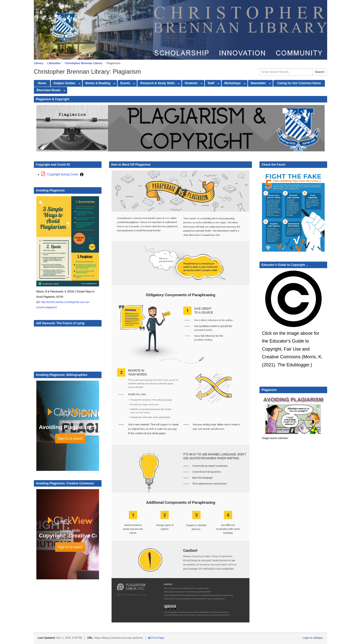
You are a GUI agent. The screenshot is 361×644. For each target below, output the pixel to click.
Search (320, 72)
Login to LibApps (313, 638)
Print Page (156, 638)
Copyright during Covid (60, 174)
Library (38, 63)
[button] (82, 174)
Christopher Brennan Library (83, 63)
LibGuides (54, 63)
